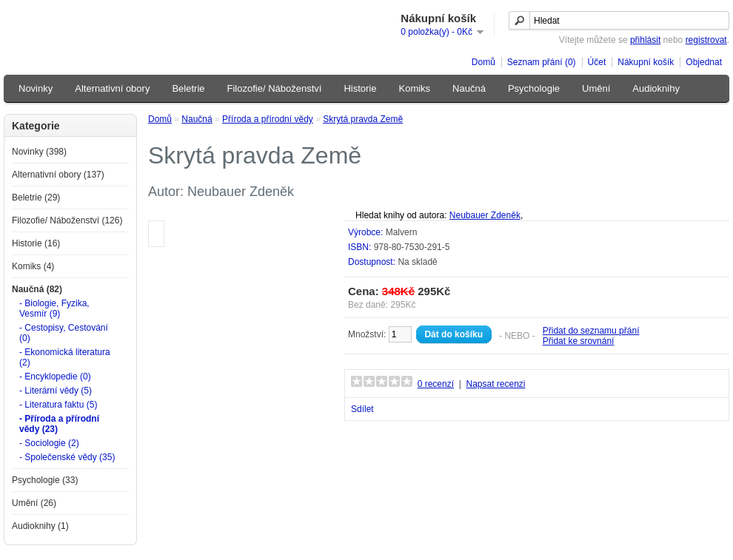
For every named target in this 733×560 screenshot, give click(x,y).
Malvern (402, 232)
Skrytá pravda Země (363, 119)
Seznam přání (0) (542, 62)
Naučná (469, 88)
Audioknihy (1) (40, 526)
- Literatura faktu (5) (58, 405)
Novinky (36, 88)
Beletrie (188, 88)
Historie (360, 88)
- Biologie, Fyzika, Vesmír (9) (54, 308)
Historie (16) (36, 243)
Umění (596, 88)
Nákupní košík (646, 62)
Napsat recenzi (495, 384)
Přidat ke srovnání (579, 341)
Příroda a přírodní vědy (268, 119)
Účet (597, 62)
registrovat (706, 40)
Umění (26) (34, 503)
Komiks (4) (33, 266)
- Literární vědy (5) (56, 391)
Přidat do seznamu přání (591, 331)
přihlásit (645, 40)
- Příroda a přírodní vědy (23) (59, 424)
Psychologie (534, 88)
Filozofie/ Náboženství (275, 88)
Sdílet (362, 409)
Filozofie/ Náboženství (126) (67, 220)
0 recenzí (436, 384)
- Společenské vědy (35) (67, 457)
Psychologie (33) (45, 480)
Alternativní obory (112, 88)
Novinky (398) (39, 152)
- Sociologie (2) (49, 443)
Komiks (414, 88)
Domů (483, 62)
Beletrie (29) (36, 198)
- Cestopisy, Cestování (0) (64, 333)
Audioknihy (656, 88)
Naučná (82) (37, 289)
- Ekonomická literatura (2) (65, 357)
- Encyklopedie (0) (55, 377)
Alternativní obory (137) (58, 175)
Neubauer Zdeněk (485, 215)
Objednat (704, 62)
